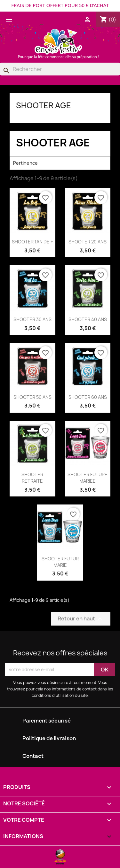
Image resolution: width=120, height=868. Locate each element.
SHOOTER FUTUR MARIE (60, 562)
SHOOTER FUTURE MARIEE (88, 478)
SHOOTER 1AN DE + (32, 242)
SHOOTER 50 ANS (32, 397)
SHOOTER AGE (44, 105)
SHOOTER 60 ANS (88, 397)
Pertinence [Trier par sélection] (60, 163)
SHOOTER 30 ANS (32, 319)
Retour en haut (81, 619)
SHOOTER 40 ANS (88, 319)
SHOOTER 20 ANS (88, 242)
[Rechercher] (60, 69)
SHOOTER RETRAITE (32, 478)
